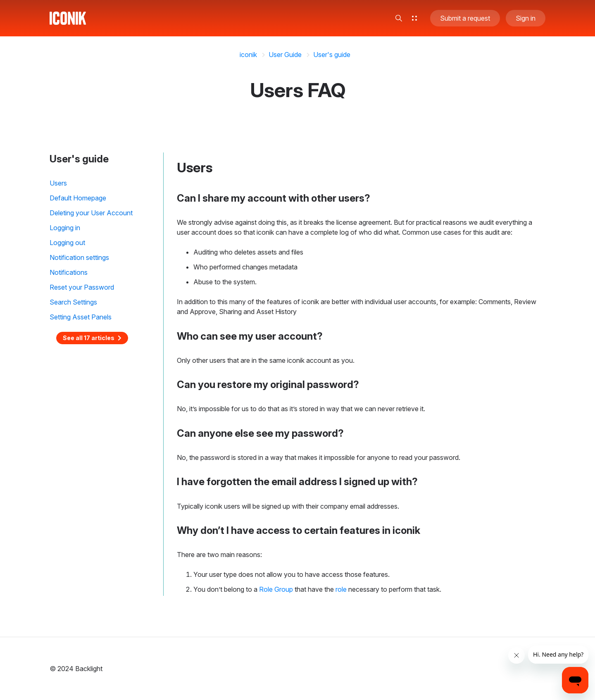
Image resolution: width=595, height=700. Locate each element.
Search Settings (73, 302)
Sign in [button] (526, 18)
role (341, 589)
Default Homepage (78, 198)
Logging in (65, 228)
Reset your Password (82, 287)
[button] (399, 18)
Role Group (276, 589)
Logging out (67, 243)
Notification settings (79, 257)
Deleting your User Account (91, 213)
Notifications (69, 272)
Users (58, 183)
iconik (248, 55)
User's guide (332, 55)
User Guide (285, 55)
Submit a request (465, 18)
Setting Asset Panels (81, 317)
